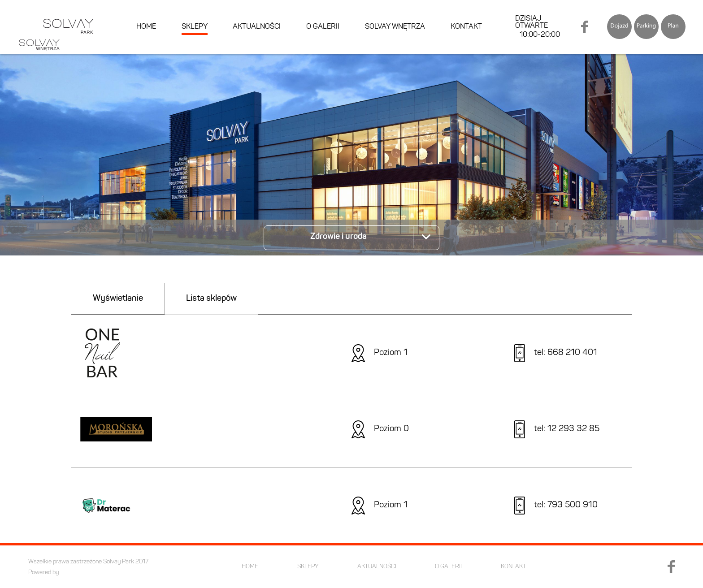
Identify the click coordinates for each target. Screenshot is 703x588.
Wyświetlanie (118, 299)
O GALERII (323, 27)
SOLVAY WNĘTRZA (395, 27)
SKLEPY (195, 27)
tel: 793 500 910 (566, 505)
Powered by (43, 573)
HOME (146, 27)
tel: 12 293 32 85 (567, 429)
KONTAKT (466, 27)
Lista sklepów (211, 299)
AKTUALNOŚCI (257, 27)
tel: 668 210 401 (566, 353)
